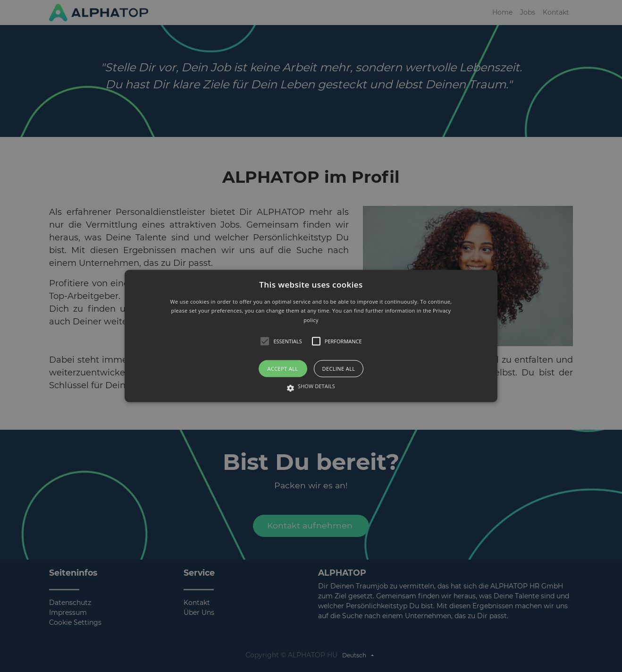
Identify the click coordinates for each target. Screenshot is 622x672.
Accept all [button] (283, 369)
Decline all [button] (339, 369)
